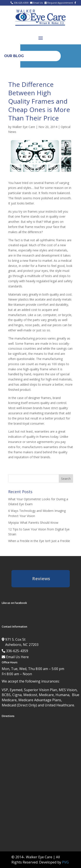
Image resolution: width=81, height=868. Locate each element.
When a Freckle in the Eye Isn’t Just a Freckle (39, 541)
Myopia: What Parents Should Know (33, 523)
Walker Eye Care (24, 127)
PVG (65, 862)
